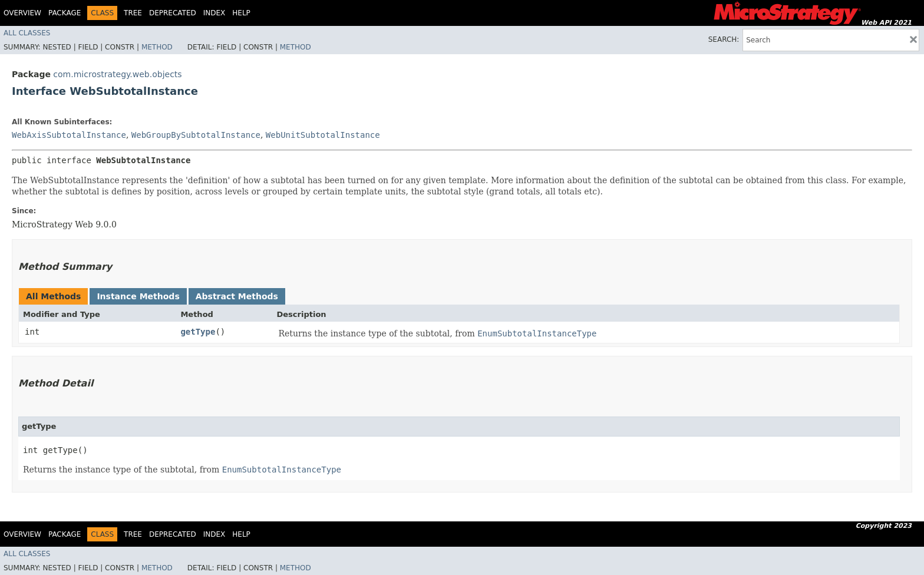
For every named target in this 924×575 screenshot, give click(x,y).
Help (241, 13)
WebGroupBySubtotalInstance (196, 135)
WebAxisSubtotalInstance (69, 135)
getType (198, 332)
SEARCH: (724, 39)
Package (65, 13)
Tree (133, 13)
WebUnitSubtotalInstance (323, 135)
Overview (22, 13)
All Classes (27, 33)
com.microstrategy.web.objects (117, 74)
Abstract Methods (237, 296)
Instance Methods (138, 296)
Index (214, 13)
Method (157, 47)
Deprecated (173, 13)
